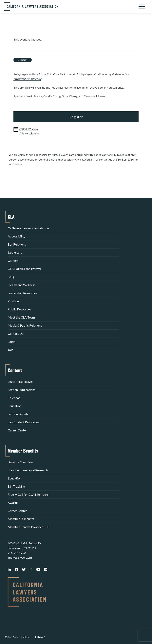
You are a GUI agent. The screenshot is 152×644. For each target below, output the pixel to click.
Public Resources (19, 309)
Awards (13, 503)
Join (10, 350)
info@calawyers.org (20, 557)
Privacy (40, 637)
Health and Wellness (22, 285)
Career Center (17, 430)
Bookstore (15, 252)
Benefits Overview (20, 462)
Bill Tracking (16, 486)
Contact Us (15, 333)
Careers (13, 261)
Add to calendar (29, 133)
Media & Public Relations (25, 325)
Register (76, 117)
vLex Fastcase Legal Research (28, 470)
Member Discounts (21, 519)
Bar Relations (17, 244)
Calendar (14, 398)
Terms (25, 637)
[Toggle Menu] (142, 6)
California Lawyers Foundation (28, 228)
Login (11, 342)
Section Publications (22, 390)
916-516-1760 (17, 553)
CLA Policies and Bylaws (24, 269)
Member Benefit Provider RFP (28, 527)
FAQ (11, 277)
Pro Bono (14, 301)
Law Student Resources (23, 422)
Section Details (18, 414)
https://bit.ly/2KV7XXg (27, 79)
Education (15, 406)
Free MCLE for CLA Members (28, 494)
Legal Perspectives (20, 382)
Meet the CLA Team (21, 317)
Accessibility (17, 236)
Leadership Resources (22, 293)
